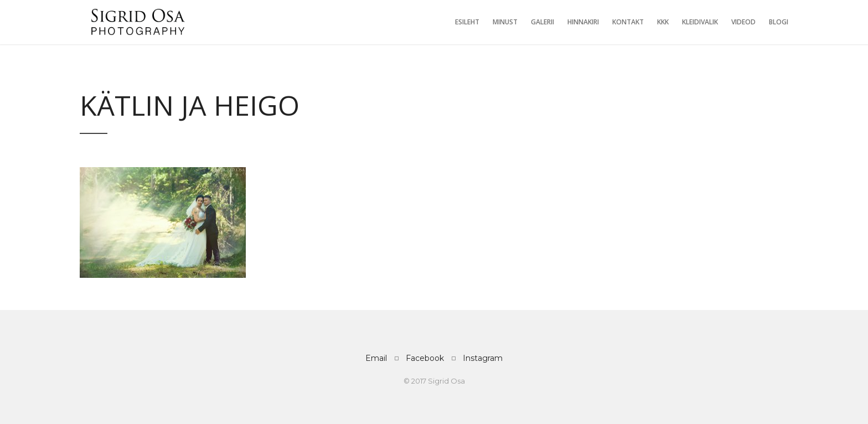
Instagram (483, 358)
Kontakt (628, 22)
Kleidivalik (700, 22)
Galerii (542, 22)
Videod (743, 22)
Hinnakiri (583, 22)
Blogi (779, 22)
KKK (663, 22)
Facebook (425, 358)
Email (376, 358)
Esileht (467, 22)
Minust (505, 22)
